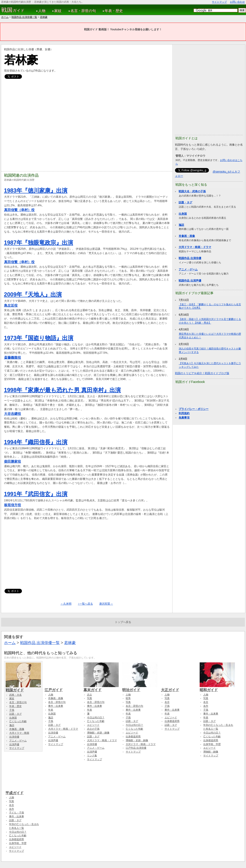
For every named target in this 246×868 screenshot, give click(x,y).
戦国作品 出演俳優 (190, 258)
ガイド (13, 10)
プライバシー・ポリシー (194, 409)
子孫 (12, 710)
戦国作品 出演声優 (190, 281)
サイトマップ (219, 2)
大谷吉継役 (13, 414)
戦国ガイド (23, 688)
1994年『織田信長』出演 (36, 442)
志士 (90, 695)
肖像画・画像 (187, 236)
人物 (42, 11)
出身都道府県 (133, 736)
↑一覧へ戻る (85, 604)
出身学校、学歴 (212, 744)
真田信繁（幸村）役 (19, 210)
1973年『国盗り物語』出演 (39, 338)
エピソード (93, 725)
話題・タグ (185, 202)
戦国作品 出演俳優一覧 (24, 17)
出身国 (183, 214)
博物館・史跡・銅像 (98, 733)
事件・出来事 (56, 706)
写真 (90, 698)
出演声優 (14, 744)
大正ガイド (179, 688)
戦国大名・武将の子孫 (192, 191)
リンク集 (92, 755)
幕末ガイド (101, 688)
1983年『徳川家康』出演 (36, 190)
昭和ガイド (217, 688)
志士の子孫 (93, 729)
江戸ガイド (62, 688)
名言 (167, 702)
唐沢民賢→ (106, 604)
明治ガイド (140, 688)
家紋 (58, 11)
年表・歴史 (114, 11)
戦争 (128, 698)
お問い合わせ (237, 2)
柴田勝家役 (13, 461)
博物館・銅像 (211, 752)
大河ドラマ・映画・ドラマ (195, 247)
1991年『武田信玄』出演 (36, 494)
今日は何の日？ (96, 717)
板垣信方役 (13, 505)
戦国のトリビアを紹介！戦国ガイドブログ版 (202, 373)
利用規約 (184, 413)
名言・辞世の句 (83, 11)
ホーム (5, 17)
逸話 (181, 225)
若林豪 (44, 17)
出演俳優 (14, 737)
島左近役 (11, 305)
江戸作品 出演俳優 (136, 748)
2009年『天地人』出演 (33, 294)
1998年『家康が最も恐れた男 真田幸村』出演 (62, 390)
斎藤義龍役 (13, 357)
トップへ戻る (123, 622)
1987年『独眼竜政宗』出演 (39, 243)
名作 (206, 706)
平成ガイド (23, 791)
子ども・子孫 (17, 813)
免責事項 (184, 418)
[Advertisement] (88, 557)
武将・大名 (15, 695)
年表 (51, 710)
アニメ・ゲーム (188, 269)
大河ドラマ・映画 (19, 733)
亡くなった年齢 (18, 721)
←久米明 (66, 604)
